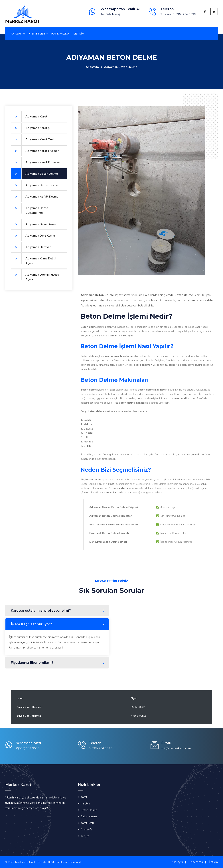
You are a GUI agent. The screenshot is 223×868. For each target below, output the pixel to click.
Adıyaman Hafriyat (31, 247)
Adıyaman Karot (29, 117)
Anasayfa (18, 34)
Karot (84, 797)
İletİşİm (78, 34)
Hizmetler (37, 34)
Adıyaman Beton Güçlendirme (29, 209)
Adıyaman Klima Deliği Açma (33, 259)
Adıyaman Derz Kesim (33, 236)
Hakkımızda (60, 34)
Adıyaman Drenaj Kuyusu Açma (35, 275)
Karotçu (85, 804)
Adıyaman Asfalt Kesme (35, 197)
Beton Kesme (89, 816)
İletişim (85, 836)
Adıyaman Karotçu (31, 128)
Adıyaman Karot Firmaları (35, 162)
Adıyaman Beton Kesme (34, 185)
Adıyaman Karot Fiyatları (35, 151)
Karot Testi (87, 823)
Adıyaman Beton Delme (34, 174)
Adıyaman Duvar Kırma (34, 224)
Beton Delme (89, 810)
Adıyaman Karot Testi (33, 139)
